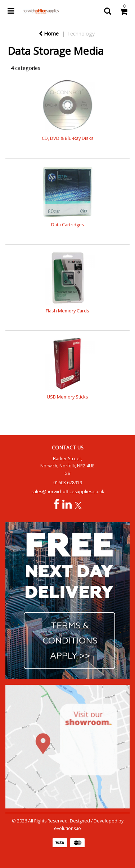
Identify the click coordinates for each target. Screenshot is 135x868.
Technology (81, 34)
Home (49, 34)
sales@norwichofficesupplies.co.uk (68, 492)
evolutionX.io (67, 828)
